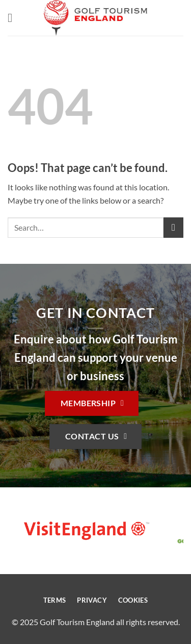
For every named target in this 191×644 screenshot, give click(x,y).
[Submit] (173, 227)
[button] (14, 18)
